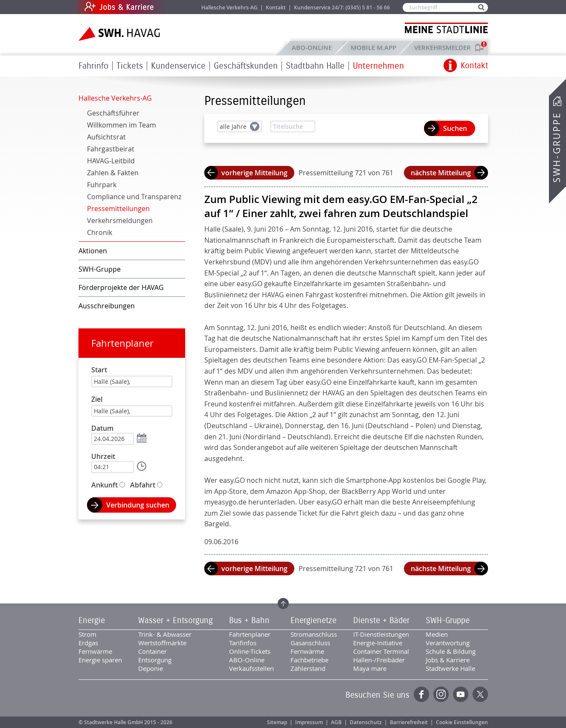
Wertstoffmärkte (162, 643)
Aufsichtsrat (106, 137)
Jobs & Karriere (177, 7)
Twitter (480, 694)
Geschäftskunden (246, 66)
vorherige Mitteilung (254, 173)
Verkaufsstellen (251, 668)
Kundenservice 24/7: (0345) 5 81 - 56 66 (342, 7)
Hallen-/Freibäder (379, 660)
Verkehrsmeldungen (120, 220)
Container (152, 651)
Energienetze (313, 621)
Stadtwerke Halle (450, 668)
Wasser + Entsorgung (176, 621)
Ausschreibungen (107, 306)
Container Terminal (381, 651)
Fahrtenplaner (122, 343)
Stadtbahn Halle (315, 66)
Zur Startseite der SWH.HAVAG (120, 34)
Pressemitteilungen (118, 209)
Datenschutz (366, 722)
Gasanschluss (310, 643)
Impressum (309, 722)
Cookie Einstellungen (462, 722)
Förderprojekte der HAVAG (121, 287)
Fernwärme (95, 651)
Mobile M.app (373, 48)
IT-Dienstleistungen (381, 634)
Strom (87, 634)
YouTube (461, 694)
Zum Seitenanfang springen (283, 603)
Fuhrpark (102, 185)
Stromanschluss (314, 634)
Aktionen (93, 251)
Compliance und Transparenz (134, 197)
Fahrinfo (93, 66)
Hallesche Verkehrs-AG (229, 7)
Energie (92, 621)
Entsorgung (155, 660)
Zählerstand (308, 668)
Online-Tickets (250, 651)
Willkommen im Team (122, 125)
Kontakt (276, 7)
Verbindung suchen (138, 505)
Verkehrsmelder (445, 48)
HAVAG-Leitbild (111, 161)
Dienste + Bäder (381, 621)
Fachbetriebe (309, 660)
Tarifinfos (243, 643)
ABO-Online (312, 48)
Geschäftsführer (113, 113)
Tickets (130, 66)
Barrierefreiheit (409, 722)
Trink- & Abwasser (165, 634)
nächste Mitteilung (441, 173)
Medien (437, 634)
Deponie (151, 668)
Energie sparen (100, 660)
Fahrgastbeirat (111, 149)
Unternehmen (378, 66)
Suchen (455, 128)
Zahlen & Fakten (113, 173)
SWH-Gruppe (557, 147)
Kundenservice (178, 66)
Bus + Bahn (249, 621)
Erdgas (88, 643)
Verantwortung (448, 643)
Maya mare (370, 668)
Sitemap (277, 722)
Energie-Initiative (378, 643)
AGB (336, 722)
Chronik (100, 232)
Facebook (421, 694)
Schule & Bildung (451, 651)
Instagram (441, 694)
